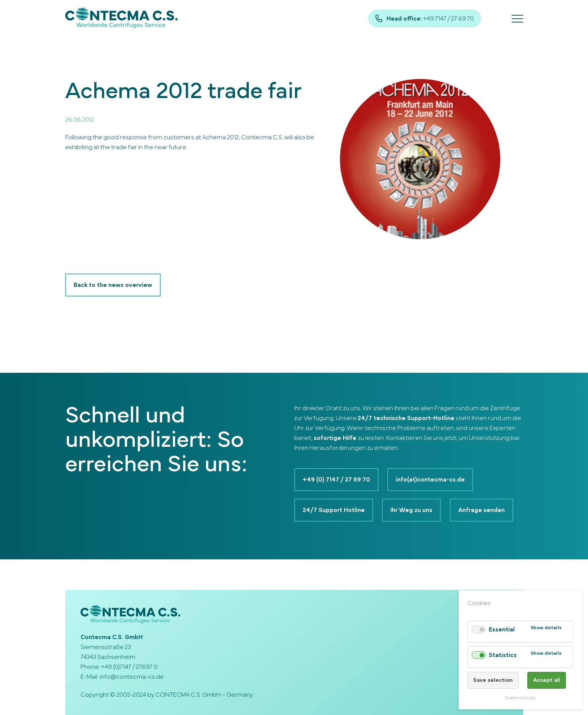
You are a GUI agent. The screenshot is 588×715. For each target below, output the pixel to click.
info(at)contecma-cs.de (431, 480)
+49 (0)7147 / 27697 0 (129, 667)
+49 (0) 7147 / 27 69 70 (336, 480)
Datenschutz (520, 698)
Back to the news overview (113, 285)
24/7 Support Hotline (334, 510)
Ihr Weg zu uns (412, 510)
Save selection (493, 680)
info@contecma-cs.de (132, 677)
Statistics (502, 655)
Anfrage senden (482, 510)
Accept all (547, 680)
